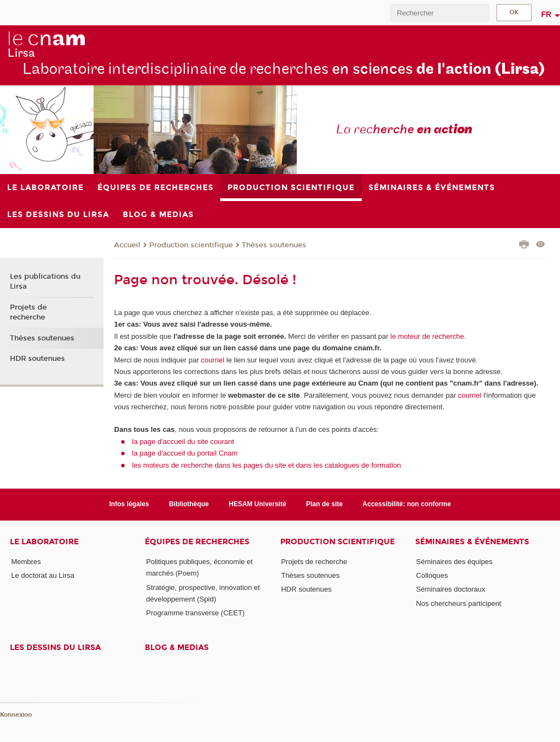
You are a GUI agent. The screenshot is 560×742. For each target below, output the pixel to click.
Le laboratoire (44, 542)
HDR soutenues (37, 359)
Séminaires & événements (472, 542)
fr (547, 14)
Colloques (432, 575)
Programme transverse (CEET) (195, 613)
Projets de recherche (28, 312)
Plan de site (325, 504)
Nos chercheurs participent (459, 603)
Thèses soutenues (274, 245)
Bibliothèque (189, 504)
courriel (213, 360)
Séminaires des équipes (455, 562)
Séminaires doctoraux (451, 589)
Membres (26, 562)
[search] (439, 13)
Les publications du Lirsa (45, 281)
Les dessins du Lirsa (55, 648)
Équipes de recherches (197, 542)
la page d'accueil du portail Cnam (185, 453)
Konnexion (16, 715)
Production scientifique (191, 245)
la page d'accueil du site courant (183, 442)
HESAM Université (257, 504)
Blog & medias (177, 648)
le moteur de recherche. (427, 336)
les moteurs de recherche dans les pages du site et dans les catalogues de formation (267, 465)
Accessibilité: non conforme (407, 504)
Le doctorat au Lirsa (43, 575)
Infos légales (129, 504)
